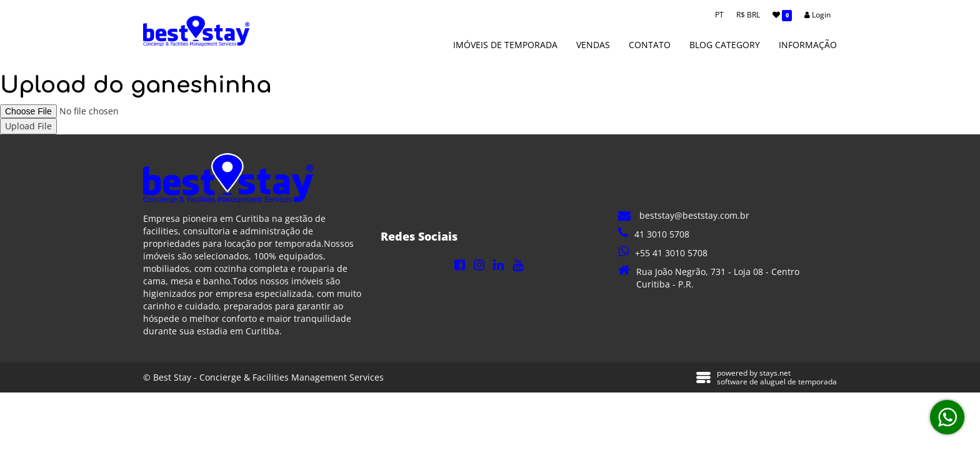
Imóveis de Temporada (505, 45)
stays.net (775, 373)
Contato (650, 45)
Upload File (28, 126)
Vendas (593, 45)
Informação (808, 45)
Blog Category (725, 45)
